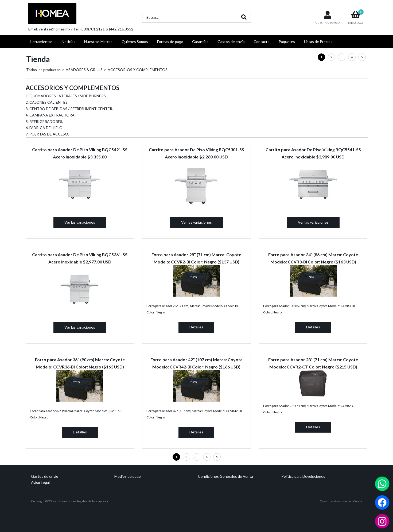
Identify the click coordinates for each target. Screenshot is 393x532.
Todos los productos (43, 70)
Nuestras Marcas (98, 42)
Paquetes (287, 42)
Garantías (200, 42)
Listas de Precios (318, 42)
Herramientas (41, 42)
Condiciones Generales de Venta (225, 476)
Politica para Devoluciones (303, 476)
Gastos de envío (231, 42)
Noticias (69, 42)
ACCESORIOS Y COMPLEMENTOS (138, 70)
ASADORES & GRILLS (84, 70)
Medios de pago (128, 476)
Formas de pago (170, 42)
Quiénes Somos (135, 42)
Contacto (262, 42)
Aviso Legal (40, 482)
